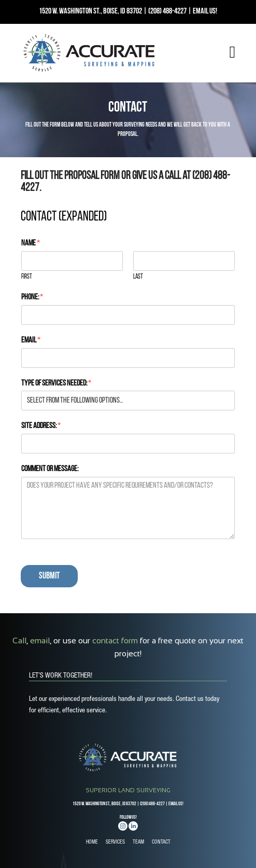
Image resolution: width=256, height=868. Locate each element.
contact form (115, 640)
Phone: (32, 297)
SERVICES (115, 843)
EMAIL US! (205, 11)
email (40, 640)
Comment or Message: (50, 469)
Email (31, 340)
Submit (49, 576)
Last (138, 277)
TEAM (138, 843)
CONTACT (161, 843)
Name (31, 243)
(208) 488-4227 (167, 11)
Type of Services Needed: (56, 383)
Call (19, 640)
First (27, 277)
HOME (92, 843)
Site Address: (41, 426)
